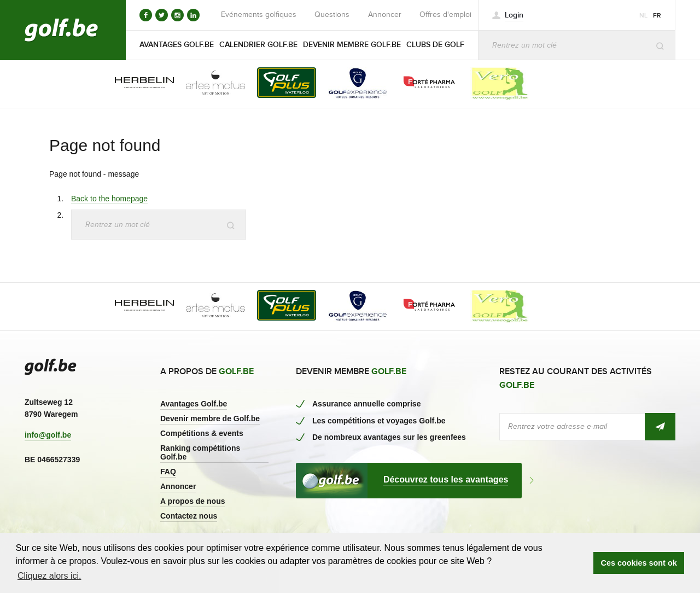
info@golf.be (48, 435)
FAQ (168, 472)
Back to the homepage (109, 199)
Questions (332, 15)
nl (643, 16)
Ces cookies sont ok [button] (639, 563)
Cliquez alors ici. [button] (49, 576)
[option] (137, 84)
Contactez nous (189, 516)
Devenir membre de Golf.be (210, 418)
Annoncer (385, 15)
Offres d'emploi (445, 15)
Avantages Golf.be (194, 404)
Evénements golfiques (259, 15)
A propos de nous (192, 501)
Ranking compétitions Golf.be (200, 452)
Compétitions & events (202, 433)
